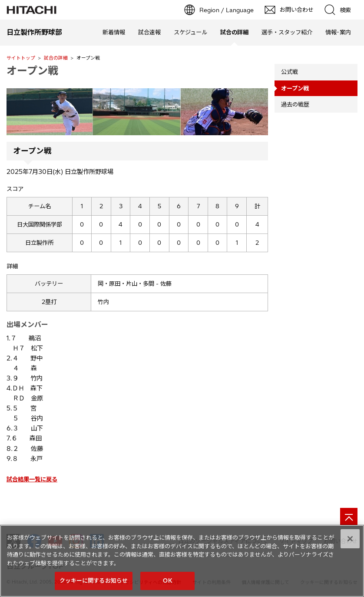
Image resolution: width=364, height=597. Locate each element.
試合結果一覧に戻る (32, 479)
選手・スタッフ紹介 (287, 32)
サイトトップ (21, 58)
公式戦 (290, 72)
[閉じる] (350, 539)
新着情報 (114, 32)
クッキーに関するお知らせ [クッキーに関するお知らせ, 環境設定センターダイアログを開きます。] (94, 580)
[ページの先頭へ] (349, 517)
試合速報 (149, 32)
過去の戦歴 (295, 104)
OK (167, 580)
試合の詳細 (56, 58)
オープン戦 (32, 70)
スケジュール (190, 32)
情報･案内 (338, 32)
